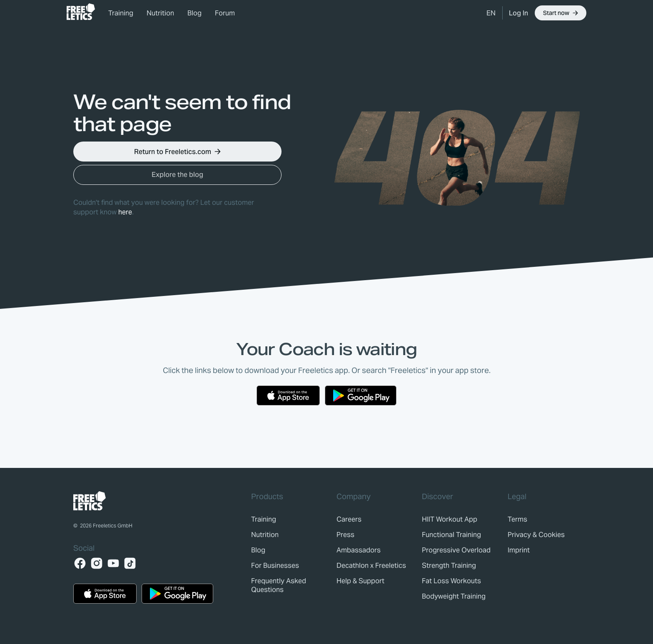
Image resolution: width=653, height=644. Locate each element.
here (125, 212)
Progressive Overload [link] (456, 550)
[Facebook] (80, 563)
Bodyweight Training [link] (454, 596)
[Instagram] (97, 563)
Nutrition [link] (160, 13)
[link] (81, 12)
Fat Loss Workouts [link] (451, 581)
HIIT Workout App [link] (450, 519)
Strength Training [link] (449, 566)
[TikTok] (130, 563)
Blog (194, 13)
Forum (225, 13)
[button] (491, 13)
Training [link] (121, 13)
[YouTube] (113, 563)
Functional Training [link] (451, 535)
